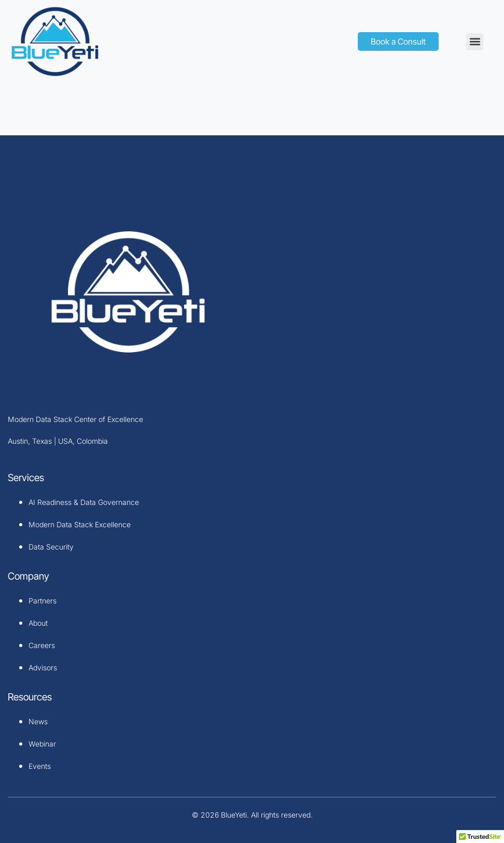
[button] (475, 42)
